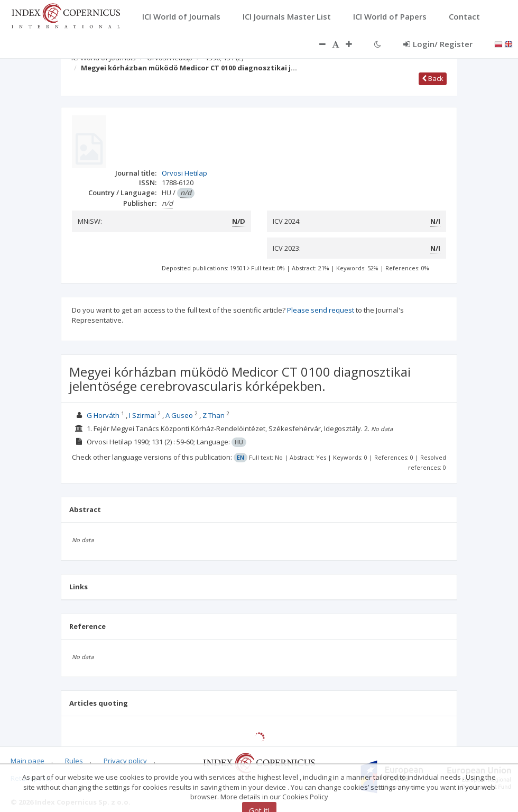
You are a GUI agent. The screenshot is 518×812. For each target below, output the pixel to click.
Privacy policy (125, 761)
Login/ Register (438, 44)
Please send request (321, 310)
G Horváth (103, 415)
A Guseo (179, 415)
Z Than (214, 415)
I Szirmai (142, 415)
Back (433, 78)
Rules (74, 761)
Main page (27, 761)
